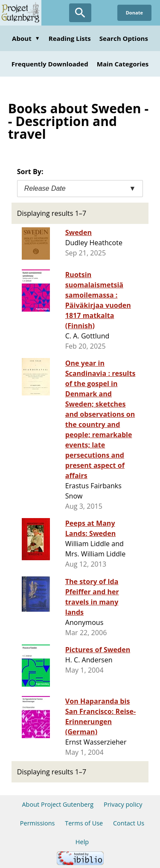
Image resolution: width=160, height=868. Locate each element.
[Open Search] (80, 13)
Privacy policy (123, 804)
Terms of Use (84, 823)
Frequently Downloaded (50, 64)
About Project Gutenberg (58, 804)
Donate (134, 13)
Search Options (124, 38)
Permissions (38, 823)
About (26, 38)
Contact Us (129, 823)
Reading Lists (70, 38)
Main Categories (123, 64)
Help (82, 842)
